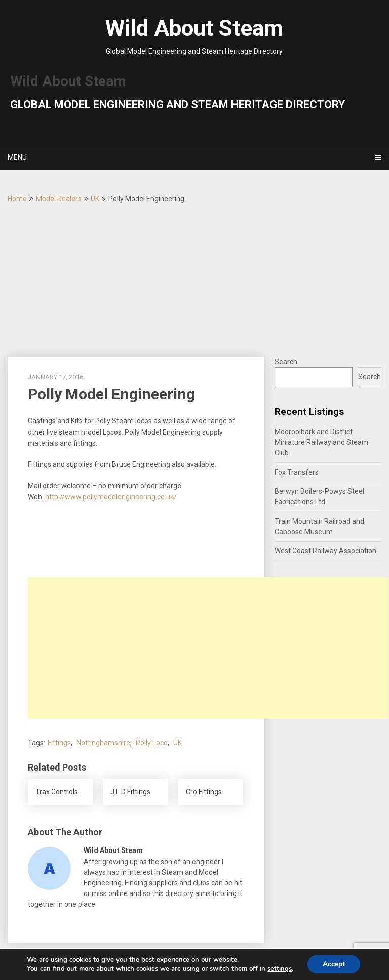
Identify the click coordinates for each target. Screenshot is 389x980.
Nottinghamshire (103, 743)
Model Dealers (59, 199)
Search (286, 362)
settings (280, 969)
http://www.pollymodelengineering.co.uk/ (111, 497)
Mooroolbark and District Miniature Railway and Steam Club (321, 442)
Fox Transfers (297, 472)
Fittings (59, 743)
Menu (17, 157)
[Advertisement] (194, 281)
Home (17, 199)
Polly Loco (152, 743)
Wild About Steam (194, 28)
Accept (334, 964)
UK (95, 199)
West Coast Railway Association (325, 551)
